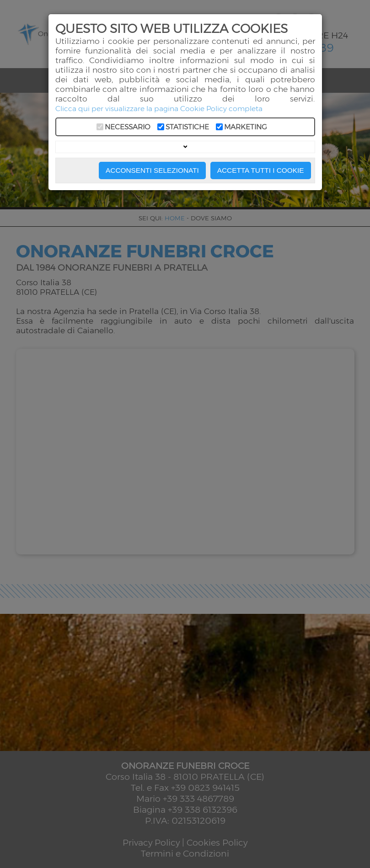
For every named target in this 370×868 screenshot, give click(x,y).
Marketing (246, 127)
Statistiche (187, 127)
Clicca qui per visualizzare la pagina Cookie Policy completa (159, 109)
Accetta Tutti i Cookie (261, 170)
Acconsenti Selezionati (152, 170)
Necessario (128, 127)
